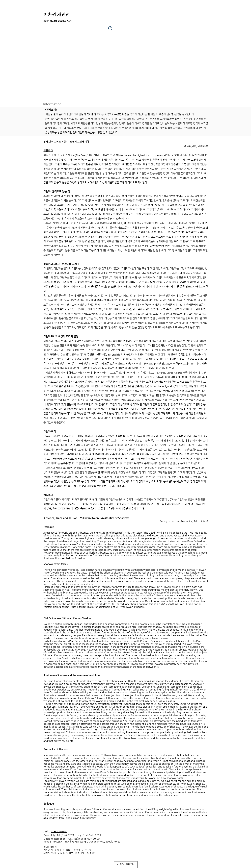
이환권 (53, 847)
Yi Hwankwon (59, 831)
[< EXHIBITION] (126, 865)
